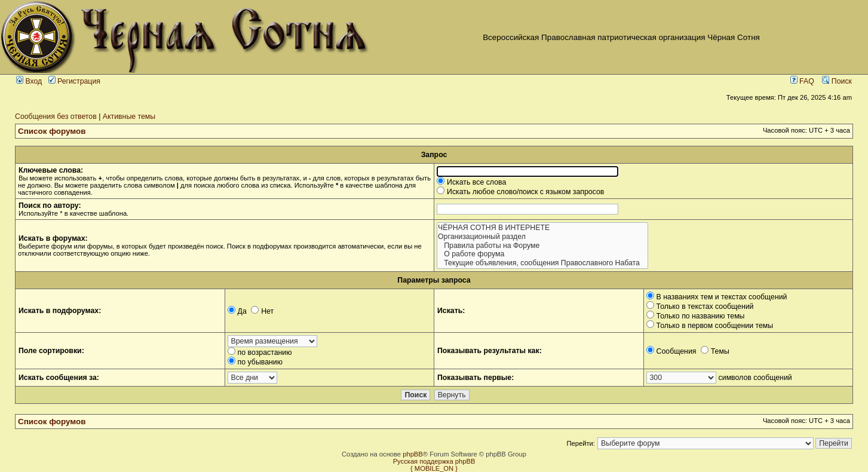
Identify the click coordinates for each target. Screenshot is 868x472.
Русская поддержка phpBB (434, 461)
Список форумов (52, 131)
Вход (29, 81)
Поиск (837, 81)
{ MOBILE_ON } (434, 468)
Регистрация (74, 81)
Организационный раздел (542, 237)
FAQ (802, 81)
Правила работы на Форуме (542, 246)
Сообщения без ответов (56, 117)
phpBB (413, 454)
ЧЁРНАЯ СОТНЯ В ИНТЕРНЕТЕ (542, 228)
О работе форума (542, 254)
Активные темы (129, 117)
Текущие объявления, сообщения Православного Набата (542, 263)
